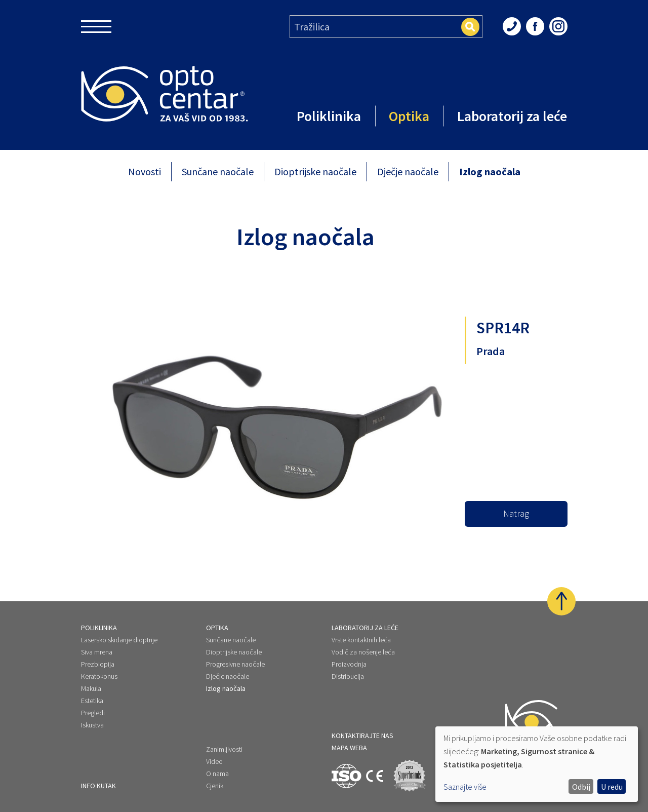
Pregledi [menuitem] (93, 705)
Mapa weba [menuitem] (349, 748)
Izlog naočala (490, 171)
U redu (612, 787)
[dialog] (537, 764)
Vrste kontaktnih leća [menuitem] (361, 632)
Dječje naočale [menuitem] (228, 668)
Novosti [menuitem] (92, 761)
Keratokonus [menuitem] (99, 668)
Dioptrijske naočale (315, 171)
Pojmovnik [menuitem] (96, 786)
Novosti (145, 171)
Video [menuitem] (214, 761)
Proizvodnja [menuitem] (349, 656)
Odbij (581, 787)
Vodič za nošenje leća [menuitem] (363, 644)
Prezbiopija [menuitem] (98, 656)
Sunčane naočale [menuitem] (231, 632)
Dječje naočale (408, 171)
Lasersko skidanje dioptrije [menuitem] (119, 632)
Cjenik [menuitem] (215, 786)
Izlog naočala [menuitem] (226, 680)
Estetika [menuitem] (92, 692)
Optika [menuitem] (217, 620)
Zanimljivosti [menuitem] (224, 749)
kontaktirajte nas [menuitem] (362, 736)
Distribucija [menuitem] (348, 668)
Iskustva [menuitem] (92, 717)
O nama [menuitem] (217, 774)
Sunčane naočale (218, 171)
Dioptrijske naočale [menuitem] (234, 644)
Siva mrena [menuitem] (97, 644)
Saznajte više (465, 787)
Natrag (516, 513)
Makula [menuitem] (91, 680)
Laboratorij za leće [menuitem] (365, 620)
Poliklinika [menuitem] (99, 620)
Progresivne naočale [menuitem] (235, 656)
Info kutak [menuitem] (98, 749)
